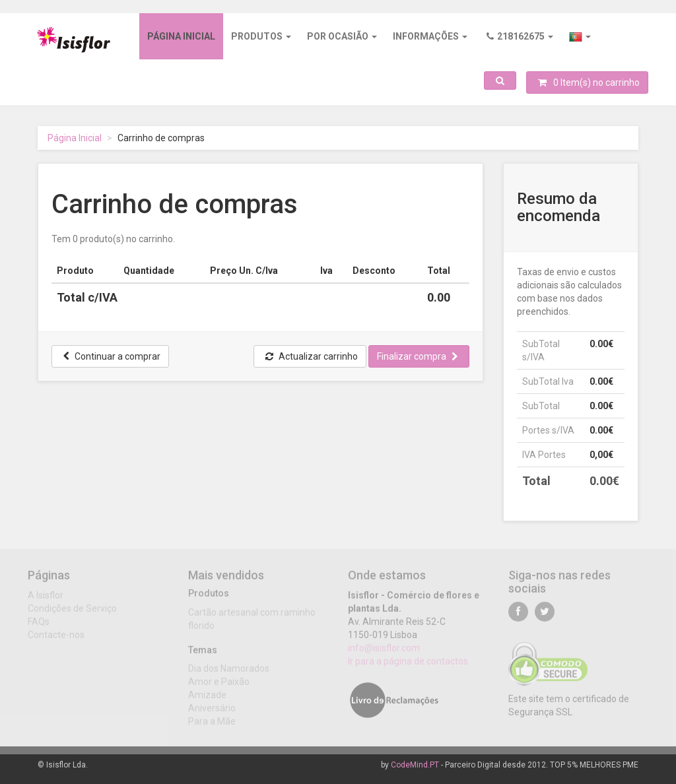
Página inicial (181, 36)
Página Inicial (75, 138)
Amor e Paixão (219, 686)
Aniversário (212, 713)
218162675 (520, 36)
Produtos (261, 36)
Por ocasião (342, 36)
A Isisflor (46, 600)
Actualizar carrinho (312, 356)
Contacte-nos (56, 639)
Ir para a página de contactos (408, 666)
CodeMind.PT (415, 765)
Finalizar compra (417, 356)
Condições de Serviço (72, 613)
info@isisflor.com (384, 653)
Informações (430, 36)
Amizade (207, 700)
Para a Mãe (212, 726)
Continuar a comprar (112, 356)
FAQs (39, 626)
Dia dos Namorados (229, 673)
